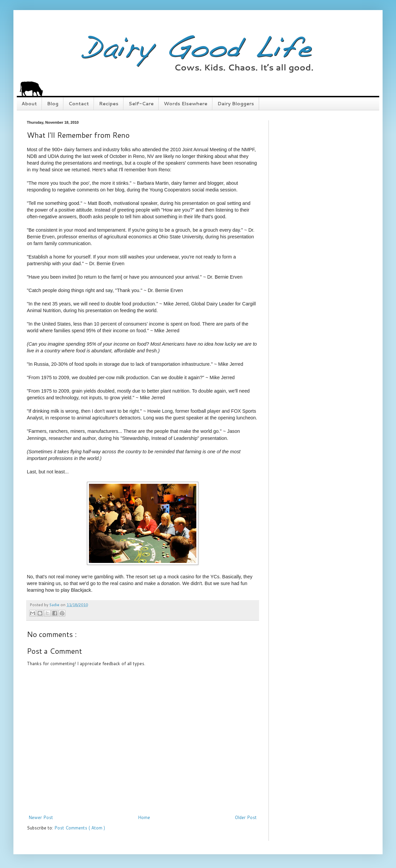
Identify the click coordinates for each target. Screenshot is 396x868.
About (29, 104)
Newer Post (41, 817)
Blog (53, 104)
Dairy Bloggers (236, 104)
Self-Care (141, 104)
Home (144, 817)
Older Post (246, 817)
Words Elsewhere (186, 104)
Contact (79, 104)
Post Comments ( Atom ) (80, 828)
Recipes (109, 104)
